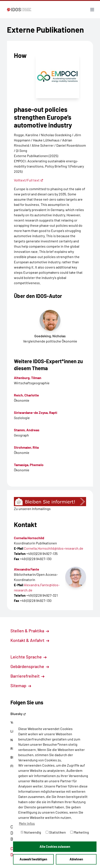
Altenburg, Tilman (28, 378)
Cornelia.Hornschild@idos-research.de (54, 548)
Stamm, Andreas (27, 430)
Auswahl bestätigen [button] (33, 859)
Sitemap (21, 685)
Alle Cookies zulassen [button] (55, 847)
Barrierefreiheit (27, 676)
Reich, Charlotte (26, 395)
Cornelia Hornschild (29, 538)
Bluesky (18, 714)
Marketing (80, 832)
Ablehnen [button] (76, 859)
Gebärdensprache (30, 666)
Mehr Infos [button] (27, 823)
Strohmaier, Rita (26, 447)
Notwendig (31, 832)
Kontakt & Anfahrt (30, 640)
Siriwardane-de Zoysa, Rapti (36, 412)
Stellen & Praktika (30, 631)
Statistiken (56, 832)
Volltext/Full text (29, 180)
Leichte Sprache (28, 657)
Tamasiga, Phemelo (29, 465)
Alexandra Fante (27, 569)
